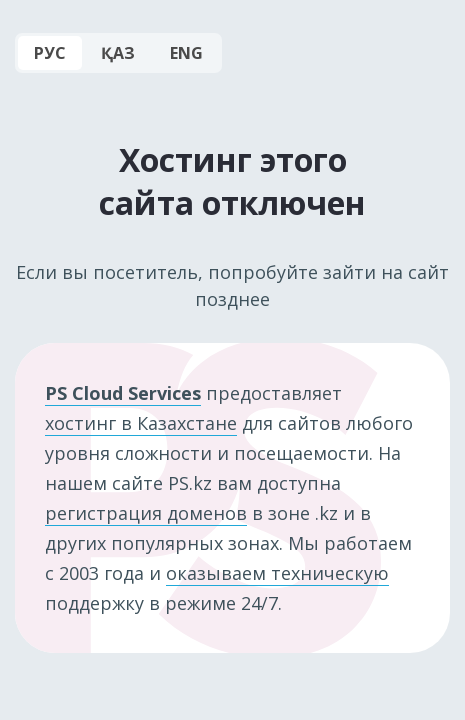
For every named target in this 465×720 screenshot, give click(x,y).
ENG (186, 53)
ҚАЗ (118, 53)
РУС (50, 53)
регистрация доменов (146, 513)
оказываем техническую (277, 573)
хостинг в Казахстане (141, 423)
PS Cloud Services (123, 393)
